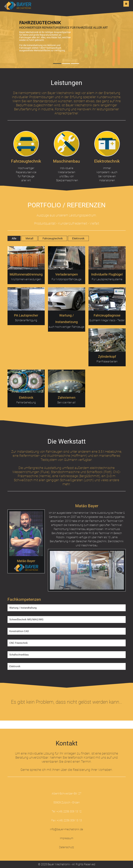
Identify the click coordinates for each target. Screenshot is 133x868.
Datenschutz (66, 847)
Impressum (66, 838)
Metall (29, 238)
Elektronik (78, 238)
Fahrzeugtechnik (53, 238)
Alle (14, 238)
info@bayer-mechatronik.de (66, 829)
